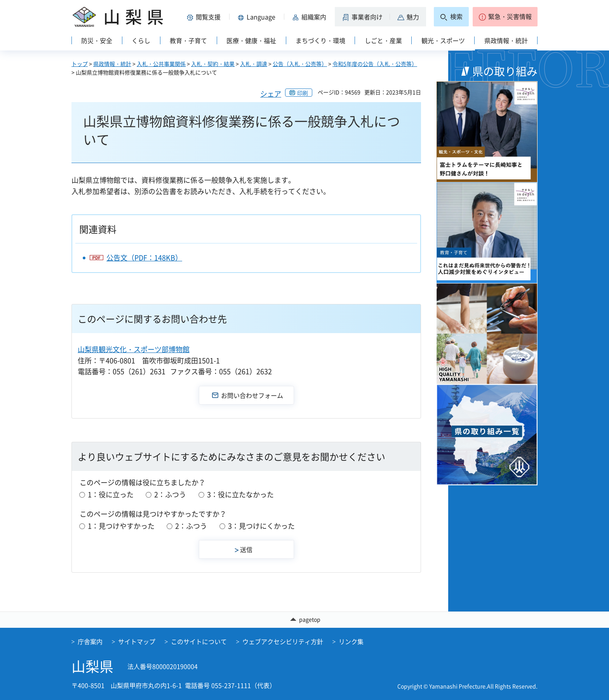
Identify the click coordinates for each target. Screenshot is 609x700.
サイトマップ (137, 641)
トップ (80, 64)
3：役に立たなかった (240, 494)
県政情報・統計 (112, 64)
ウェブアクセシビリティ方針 (283, 641)
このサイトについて (199, 641)
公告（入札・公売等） (300, 64)
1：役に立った (111, 494)
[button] (205, 17)
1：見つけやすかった (121, 526)
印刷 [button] (303, 93)
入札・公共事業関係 (161, 64)
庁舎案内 (90, 641)
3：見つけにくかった (261, 526)
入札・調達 (254, 64)
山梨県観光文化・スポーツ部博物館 (134, 349)
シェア (271, 94)
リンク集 (351, 641)
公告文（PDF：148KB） (144, 258)
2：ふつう (170, 494)
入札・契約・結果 (213, 64)
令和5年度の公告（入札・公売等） (375, 64)
